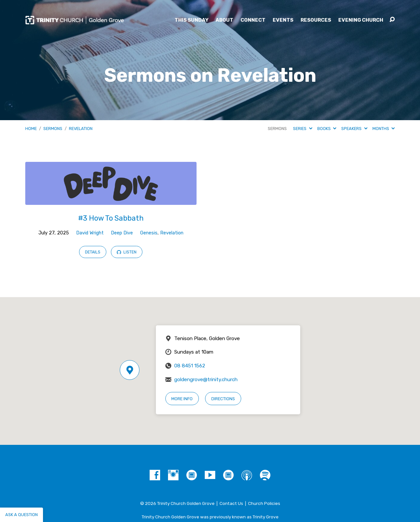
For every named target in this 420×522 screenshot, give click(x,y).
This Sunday (191, 20)
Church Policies (264, 503)
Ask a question (21, 515)
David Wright (90, 233)
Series (303, 129)
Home (31, 129)
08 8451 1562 (190, 366)
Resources (316, 20)
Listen (127, 252)
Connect (253, 20)
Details (93, 252)
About (224, 20)
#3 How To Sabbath (111, 218)
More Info (182, 399)
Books (327, 129)
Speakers (354, 129)
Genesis (149, 233)
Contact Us (231, 503)
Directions (223, 399)
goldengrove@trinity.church (206, 380)
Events (283, 20)
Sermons (53, 129)
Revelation (81, 129)
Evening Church (361, 20)
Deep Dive (122, 233)
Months (384, 129)
